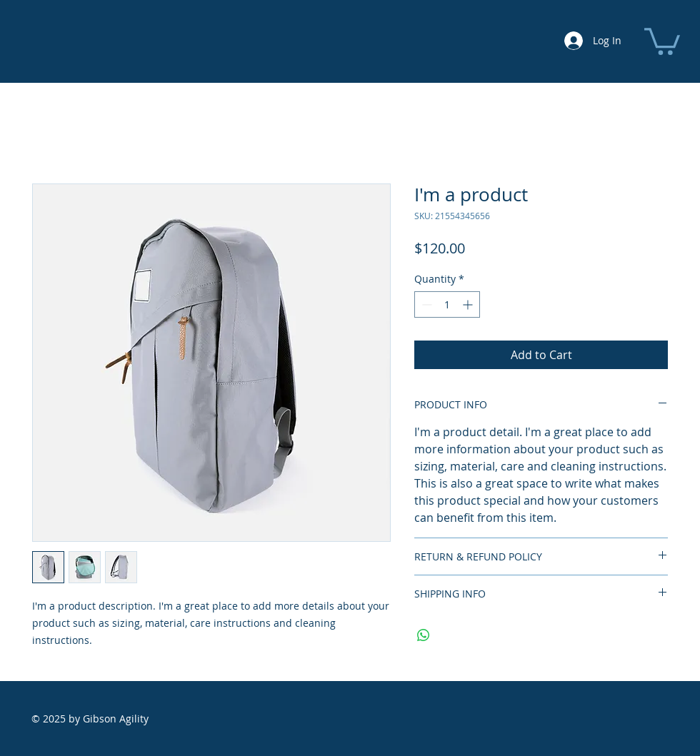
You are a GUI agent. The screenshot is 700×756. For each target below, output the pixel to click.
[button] (662, 40)
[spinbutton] (447, 304)
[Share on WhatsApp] (424, 635)
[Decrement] (425, 304)
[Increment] (469, 304)
